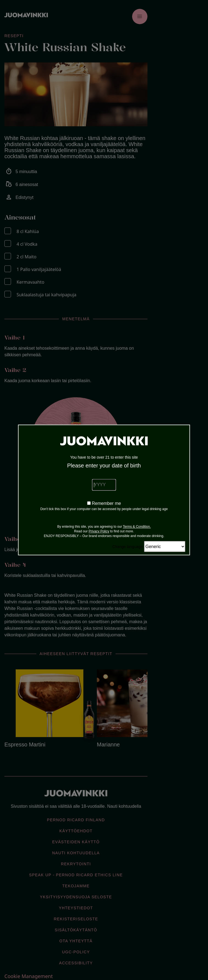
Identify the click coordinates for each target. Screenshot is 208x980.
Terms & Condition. (137, 527)
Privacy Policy (99, 532)
